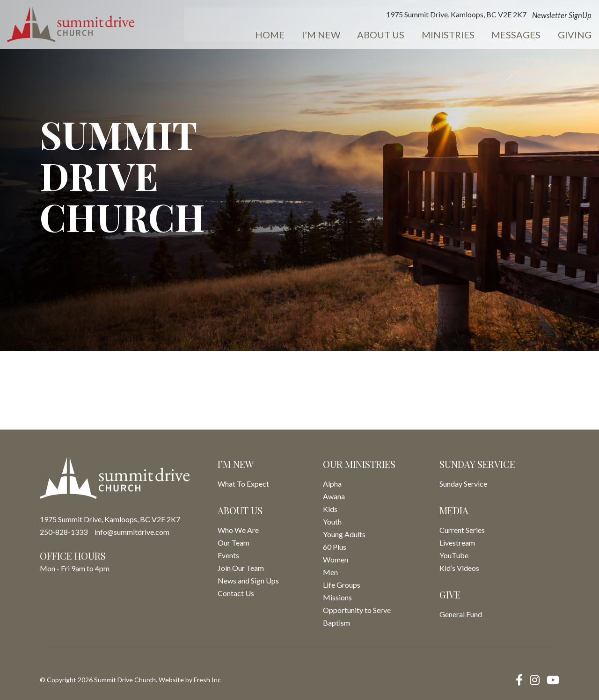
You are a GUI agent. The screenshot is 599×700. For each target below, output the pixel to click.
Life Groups (342, 585)
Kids (330, 509)
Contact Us (236, 593)
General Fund (461, 614)
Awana (334, 496)
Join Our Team (241, 568)
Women (336, 559)
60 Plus (335, 547)
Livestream (457, 543)
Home (235, 36)
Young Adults (344, 534)
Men (330, 572)
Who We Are (238, 530)
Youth (332, 521)
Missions (337, 597)
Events (574, 36)
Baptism (336, 623)
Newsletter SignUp (514, 16)
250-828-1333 (64, 532)
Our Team (234, 543)
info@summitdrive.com (132, 532)
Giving (525, 36)
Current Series (462, 530)
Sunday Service (463, 484)
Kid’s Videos (459, 568)
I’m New (283, 36)
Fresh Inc (207, 680)
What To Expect (243, 484)
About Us (340, 36)
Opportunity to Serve (357, 610)
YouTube (454, 555)
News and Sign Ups (248, 580)
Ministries (404, 36)
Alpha (332, 484)
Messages (469, 36)
